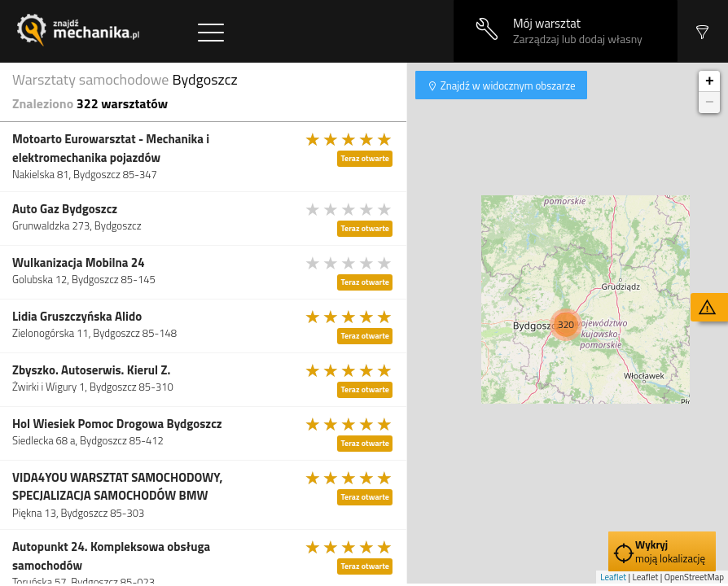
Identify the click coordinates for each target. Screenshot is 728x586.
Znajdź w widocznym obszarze (507, 85)
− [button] (710, 103)
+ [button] (710, 81)
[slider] (349, 139)
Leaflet (613, 577)
